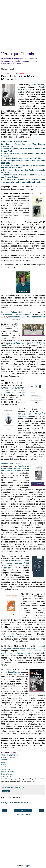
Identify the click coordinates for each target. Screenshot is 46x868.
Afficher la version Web (23, 815)
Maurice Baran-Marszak (12, 464)
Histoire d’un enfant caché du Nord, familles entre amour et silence (15, 468)
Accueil (23, 810)
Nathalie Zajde (22, 315)
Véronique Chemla (18, 54)
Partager (6, 791)
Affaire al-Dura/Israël (10, 755)
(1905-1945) (15, 563)
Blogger (27, 866)
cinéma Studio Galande (11, 672)
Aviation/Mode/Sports (8, 757)
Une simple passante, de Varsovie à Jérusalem (31, 414)
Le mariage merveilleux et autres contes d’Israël (25, 636)
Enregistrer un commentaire (14, 802)
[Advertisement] (23, 26)
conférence (8, 315)
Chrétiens (4, 760)
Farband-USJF (16, 312)
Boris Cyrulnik (38, 85)
